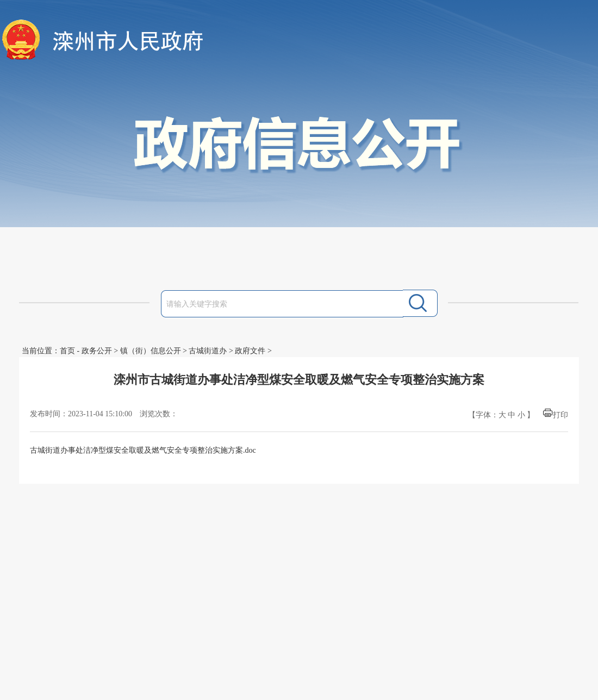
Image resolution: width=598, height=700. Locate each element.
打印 (560, 415)
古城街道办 (208, 351)
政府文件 (250, 351)
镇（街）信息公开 (151, 351)
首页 (67, 351)
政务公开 (97, 351)
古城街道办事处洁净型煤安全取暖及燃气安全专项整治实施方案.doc (143, 450)
